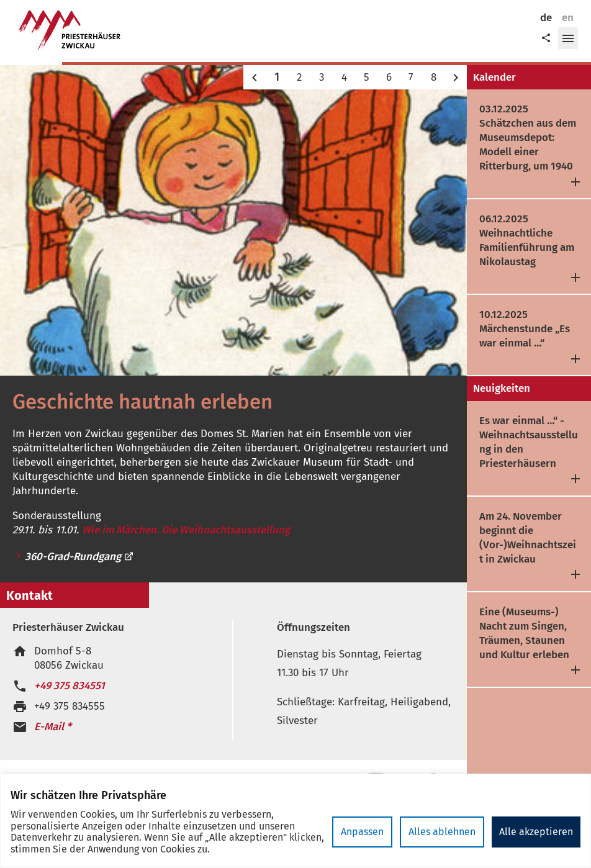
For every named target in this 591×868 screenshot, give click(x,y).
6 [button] (389, 77)
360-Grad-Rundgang (79, 557)
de (546, 18)
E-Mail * (53, 727)
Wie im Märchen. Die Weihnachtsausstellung (186, 530)
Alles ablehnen (442, 832)
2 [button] (299, 77)
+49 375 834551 (70, 686)
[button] (568, 38)
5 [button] (367, 77)
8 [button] (434, 77)
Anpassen (362, 832)
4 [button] (344, 77)
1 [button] (277, 77)
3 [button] (322, 77)
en (568, 18)
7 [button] (411, 77)
